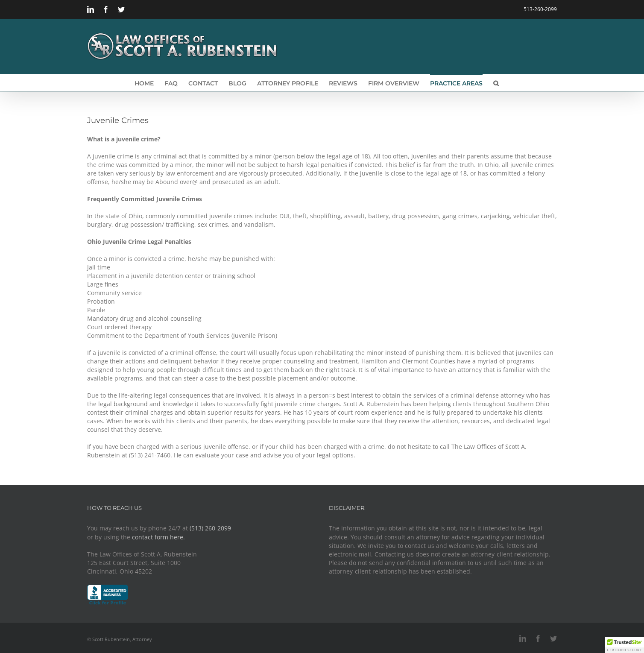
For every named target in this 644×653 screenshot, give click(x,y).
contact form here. (158, 537)
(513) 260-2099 (210, 528)
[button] (496, 82)
